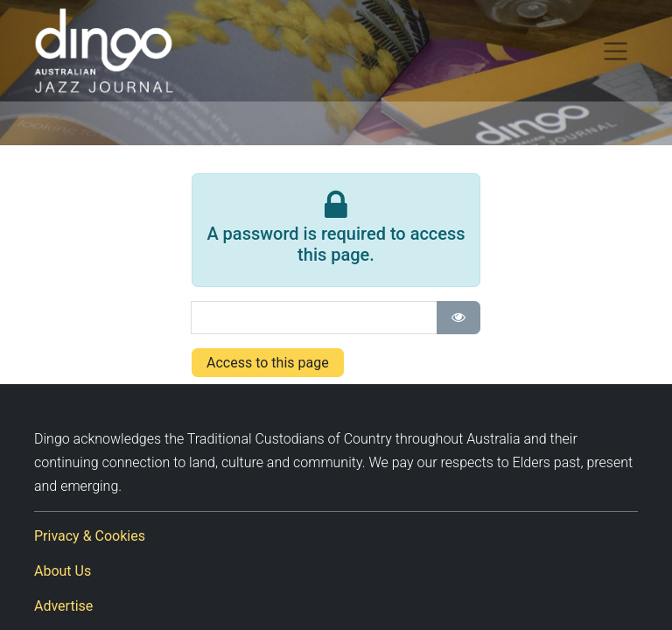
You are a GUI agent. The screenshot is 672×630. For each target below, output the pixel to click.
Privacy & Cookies (90, 536)
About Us (63, 571)
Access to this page (268, 363)
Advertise (63, 606)
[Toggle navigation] (616, 51)
